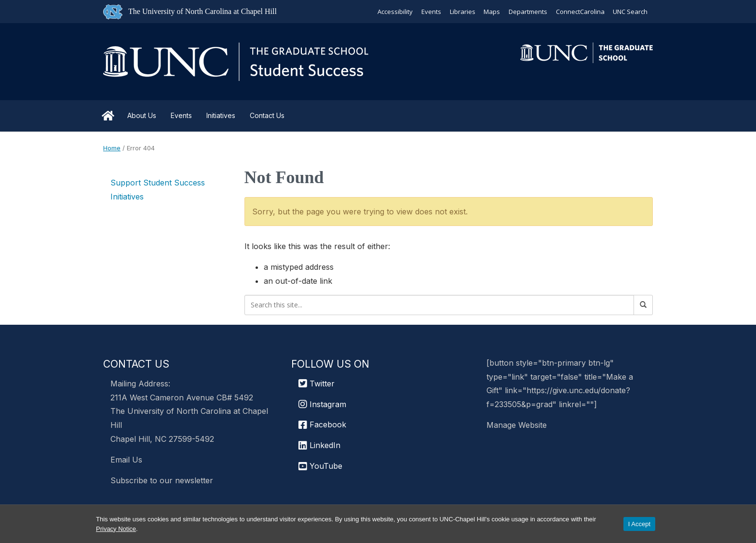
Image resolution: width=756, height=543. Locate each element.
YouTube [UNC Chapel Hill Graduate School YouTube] (320, 466)
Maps (491, 12)
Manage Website (517, 425)
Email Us (126, 460)
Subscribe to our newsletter (162, 480)
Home (108, 116)
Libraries (462, 12)
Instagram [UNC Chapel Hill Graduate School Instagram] (322, 404)
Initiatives (221, 115)
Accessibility (394, 12)
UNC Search (630, 12)
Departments (527, 12)
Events (430, 12)
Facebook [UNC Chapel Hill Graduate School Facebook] (322, 424)
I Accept (639, 524)
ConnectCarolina (580, 12)
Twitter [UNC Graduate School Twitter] (317, 384)
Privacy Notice (116, 529)
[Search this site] (439, 305)
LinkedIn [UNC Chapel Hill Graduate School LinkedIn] (319, 445)
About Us (142, 115)
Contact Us (267, 115)
